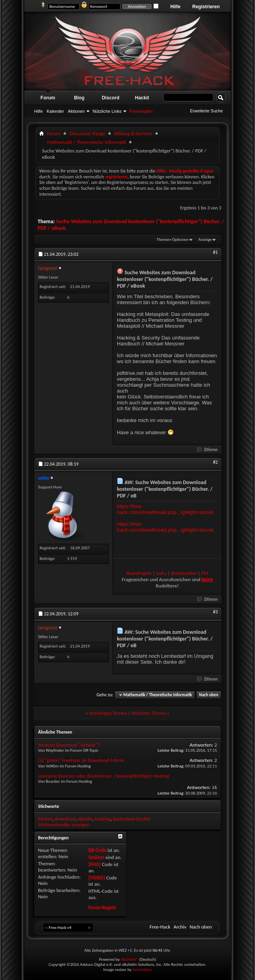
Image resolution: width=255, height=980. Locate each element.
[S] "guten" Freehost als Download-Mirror (81, 760)
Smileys (96, 857)
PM (205, 573)
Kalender (55, 111)
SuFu (162, 573)
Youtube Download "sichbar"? (69, 745)
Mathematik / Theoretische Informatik (87, 142)
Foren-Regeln (102, 908)
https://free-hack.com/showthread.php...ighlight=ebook (165, 509)
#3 (215, 612)
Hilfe (175, 7)
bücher (45, 819)
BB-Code (97, 850)
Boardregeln (139, 573)
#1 (215, 252)
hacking (103, 819)
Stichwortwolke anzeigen (64, 825)
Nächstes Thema (148, 713)
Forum (48, 98)
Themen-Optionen (173, 239)
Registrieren (206, 7)
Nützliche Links (107, 111)
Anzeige (205, 239)
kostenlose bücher (132, 819)
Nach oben (209, 695)
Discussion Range (87, 133)
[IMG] (95, 864)
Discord (111, 98)
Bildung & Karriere (133, 133)
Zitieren (208, 450)
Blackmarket (184, 573)
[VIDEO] (97, 878)
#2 (215, 462)
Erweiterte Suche (206, 111)
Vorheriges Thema (108, 713)
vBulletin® (129, 959)
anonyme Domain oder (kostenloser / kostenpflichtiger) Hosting (104, 776)
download (65, 819)
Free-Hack (160, 927)
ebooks (85, 819)
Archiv (180, 927)
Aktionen (76, 111)
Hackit (142, 98)
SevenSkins (142, 970)
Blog (79, 98)
